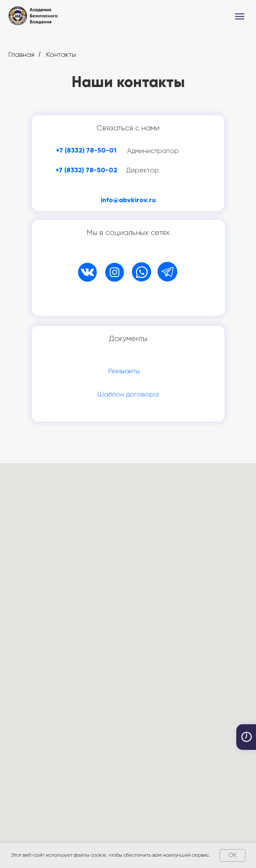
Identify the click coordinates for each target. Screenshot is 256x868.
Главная (21, 54)
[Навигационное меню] (240, 16)
